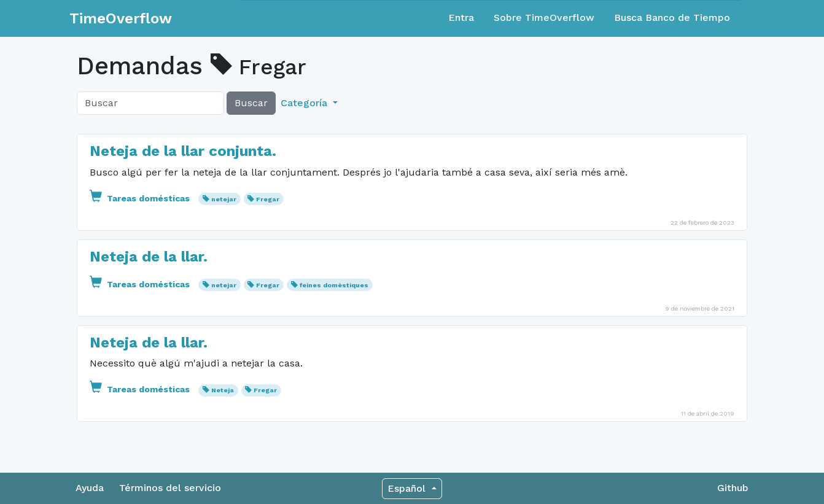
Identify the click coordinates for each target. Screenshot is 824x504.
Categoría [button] (305, 103)
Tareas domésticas (141, 198)
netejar (224, 199)
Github (733, 488)
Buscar (251, 103)
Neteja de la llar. (149, 257)
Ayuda (90, 488)
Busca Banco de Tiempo (672, 17)
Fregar (268, 199)
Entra (461, 17)
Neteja (223, 390)
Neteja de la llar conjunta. (183, 151)
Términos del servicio (170, 488)
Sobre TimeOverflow (544, 17)
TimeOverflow (121, 18)
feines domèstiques (334, 285)
